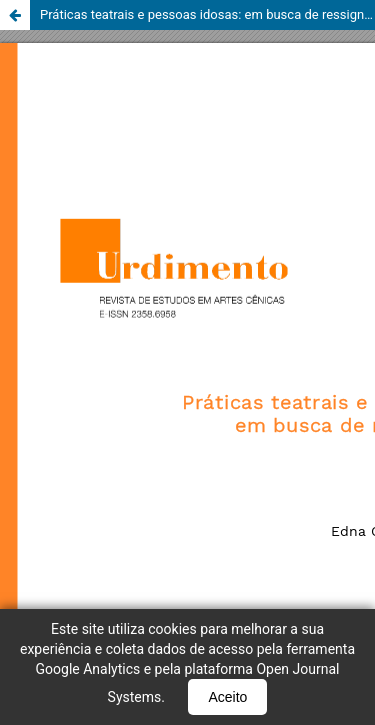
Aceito (227, 697)
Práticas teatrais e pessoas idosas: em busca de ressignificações (207, 14)
